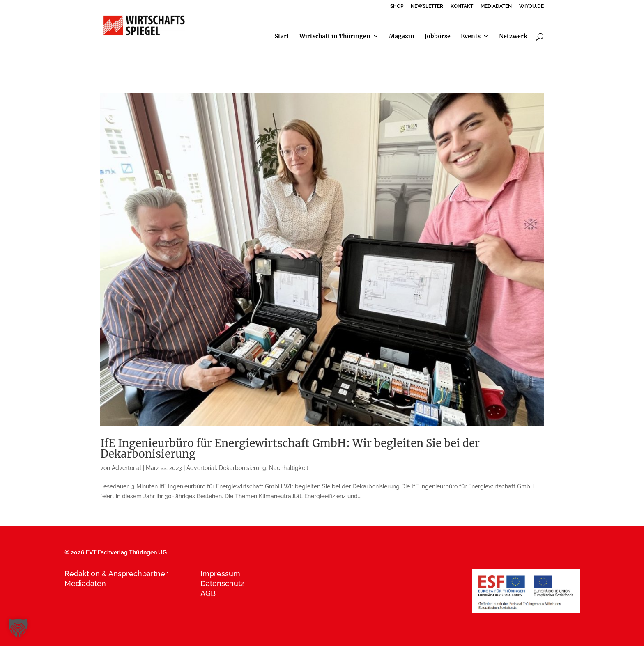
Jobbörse (438, 37)
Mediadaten (85, 583)
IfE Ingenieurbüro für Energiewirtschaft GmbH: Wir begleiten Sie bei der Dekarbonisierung (290, 448)
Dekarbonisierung (243, 468)
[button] (18, 628)
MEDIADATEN (496, 6)
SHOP (397, 6)
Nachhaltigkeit (289, 468)
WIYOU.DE (531, 6)
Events (471, 37)
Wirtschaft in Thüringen (335, 37)
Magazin (402, 37)
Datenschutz (222, 583)
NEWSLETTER (427, 6)
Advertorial (126, 468)
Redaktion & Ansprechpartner (116, 574)
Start (282, 37)
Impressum (220, 574)
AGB (208, 593)
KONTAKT (462, 6)
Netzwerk (513, 37)
